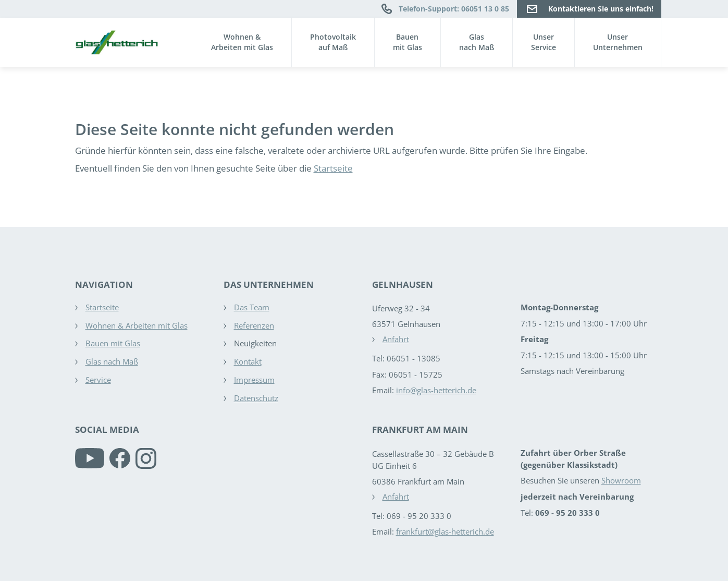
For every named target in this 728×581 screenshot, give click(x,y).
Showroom (621, 480)
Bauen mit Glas (113, 343)
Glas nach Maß (112, 361)
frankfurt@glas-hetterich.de (445, 531)
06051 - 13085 (414, 358)
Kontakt (248, 361)
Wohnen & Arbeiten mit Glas (137, 325)
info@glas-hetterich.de (436, 390)
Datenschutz (256, 398)
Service (98, 380)
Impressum (254, 380)
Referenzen (254, 325)
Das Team (252, 307)
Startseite (333, 168)
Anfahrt (396, 339)
